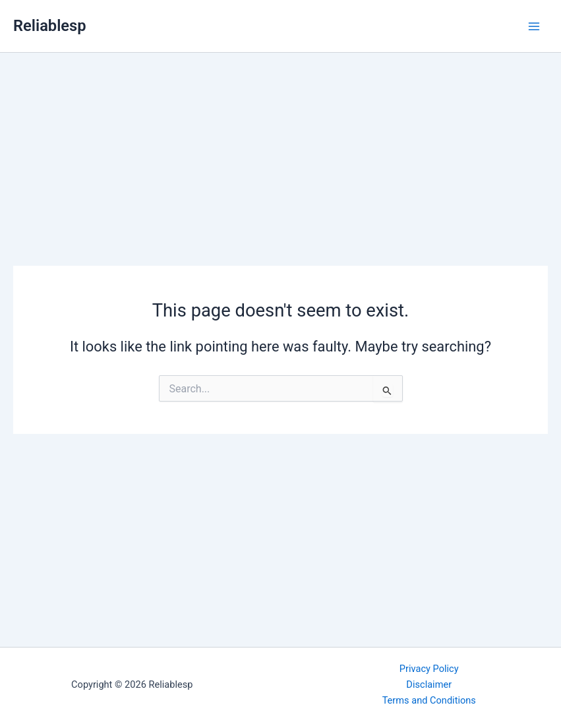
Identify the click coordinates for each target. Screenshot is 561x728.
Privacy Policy (429, 669)
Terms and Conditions (429, 700)
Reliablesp (50, 26)
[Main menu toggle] (534, 26)
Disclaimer (429, 684)
